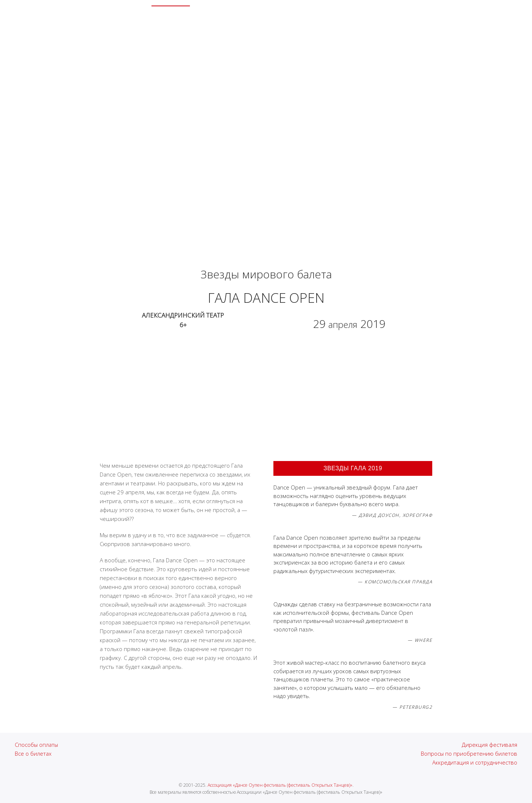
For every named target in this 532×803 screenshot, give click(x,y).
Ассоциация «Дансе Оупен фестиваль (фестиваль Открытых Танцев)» (280, 785)
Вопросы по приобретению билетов (469, 753)
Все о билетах (33, 753)
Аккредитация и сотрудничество (475, 762)
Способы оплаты (36, 745)
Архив (203, 18)
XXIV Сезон (171, 18)
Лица (227, 18)
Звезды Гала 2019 (353, 468)
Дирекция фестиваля (490, 745)
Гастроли (311, 18)
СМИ (339, 18)
